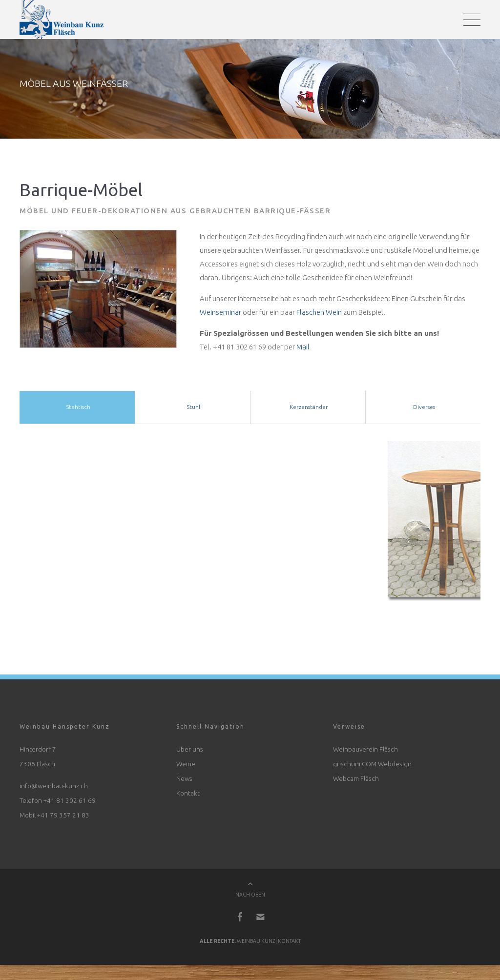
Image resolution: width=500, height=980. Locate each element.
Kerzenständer (308, 409)
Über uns (190, 752)
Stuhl (193, 409)
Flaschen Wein (319, 315)
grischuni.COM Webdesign (372, 766)
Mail (303, 349)
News (184, 781)
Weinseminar (220, 315)
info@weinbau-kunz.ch (54, 788)
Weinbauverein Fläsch (365, 752)
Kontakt (188, 796)
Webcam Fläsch (356, 781)
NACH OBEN (250, 898)
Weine (186, 766)
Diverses (423, 409)
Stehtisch (77, 409)
